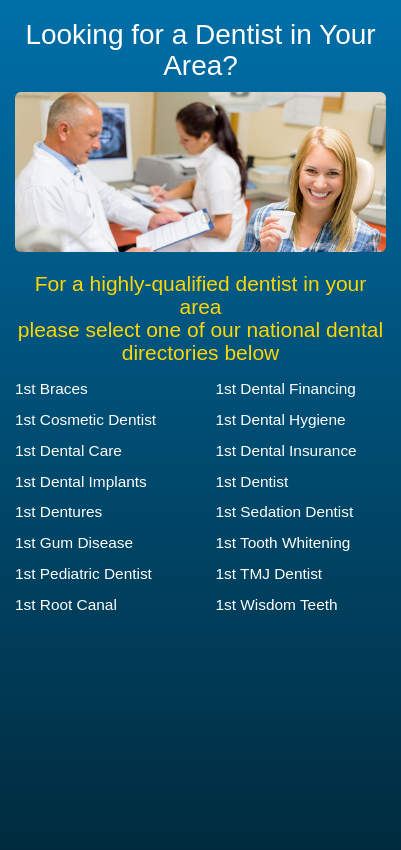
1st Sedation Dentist (285, 511)
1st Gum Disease (74, 542)
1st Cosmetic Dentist (85, 419)
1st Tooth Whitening (283, 542)
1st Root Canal (66, 604)
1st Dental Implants (81, 481)
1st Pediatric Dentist (83, 573)
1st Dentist (252, 481)
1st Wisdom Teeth (277, 604)
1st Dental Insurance (286, 450)
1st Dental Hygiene (281, 419)
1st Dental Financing (286, 388)
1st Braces (51, 388)
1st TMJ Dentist (269, 573)
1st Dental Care (68, 450)
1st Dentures (58, 511)
